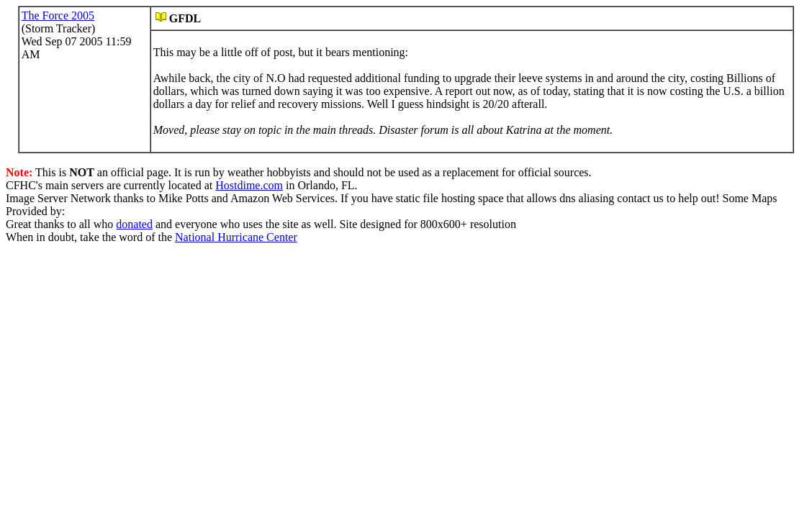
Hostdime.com (249, 185)
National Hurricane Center (236, 237)
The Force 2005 (58, 15)
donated (134, 224)
